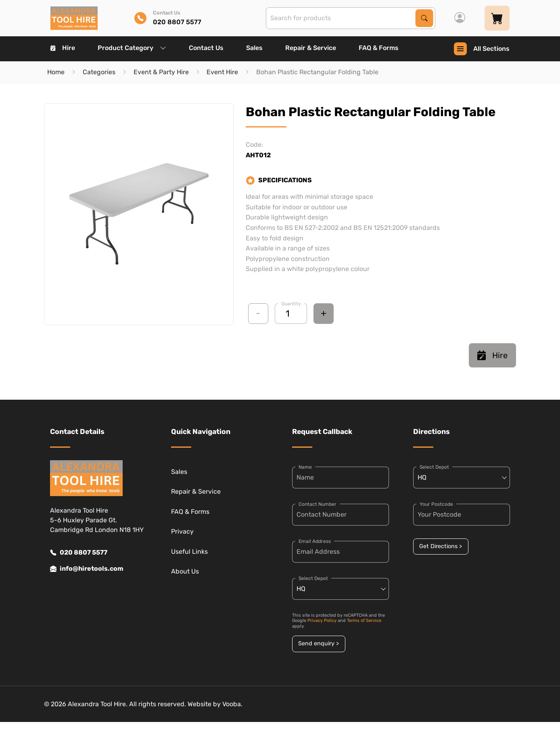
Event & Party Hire (161, 72)
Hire (63, 48)
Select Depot (313, 578)
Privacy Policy (322, 621)
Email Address (315, 541)
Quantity (291, 304)
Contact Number (318, 504)
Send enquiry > (319, 644)
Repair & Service (311, 48)
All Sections (482, 49)
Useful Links (189, 552)
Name (305, 467)
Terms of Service (364, 621)
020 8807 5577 (79, 553)
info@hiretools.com (87, 569)
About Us (185, 571)
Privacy (182, 531)
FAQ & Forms (379, 48)
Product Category (132, 48)
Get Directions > (441, 546)
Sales (254, 48)
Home (56, 72)
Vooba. (232, 704)
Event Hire (222, 72)
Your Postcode (436, 504)
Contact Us (206, 48)
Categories (99, 72)
